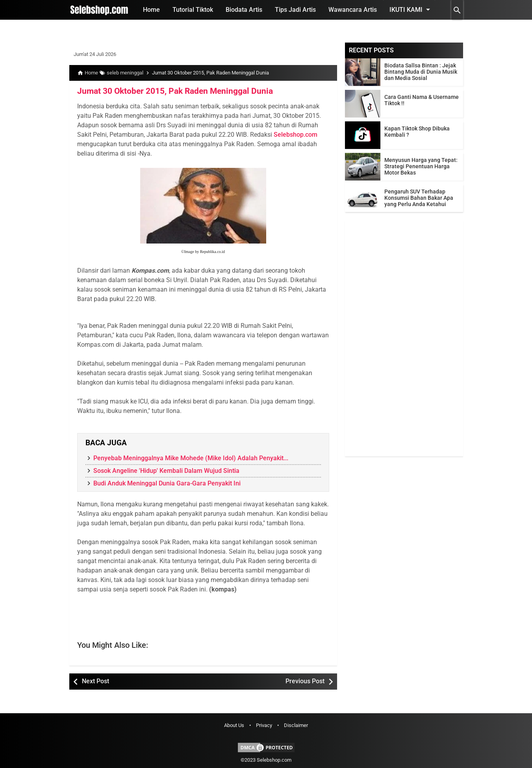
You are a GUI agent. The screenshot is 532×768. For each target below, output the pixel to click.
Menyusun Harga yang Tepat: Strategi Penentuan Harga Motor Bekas (421, 166)
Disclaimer (296, 725)
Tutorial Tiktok (193, 10)
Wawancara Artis (353, 10)
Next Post (95, 681)
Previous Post (305, 681)
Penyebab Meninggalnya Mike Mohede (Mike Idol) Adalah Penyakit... (191, 458)
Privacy (264, 725)
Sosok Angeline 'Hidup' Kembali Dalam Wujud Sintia (166, 471)
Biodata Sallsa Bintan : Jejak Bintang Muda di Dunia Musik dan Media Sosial (421, 72)
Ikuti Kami (411, 9)
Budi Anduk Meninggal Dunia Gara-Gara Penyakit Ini (167, 483)
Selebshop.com (296, 134)
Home (151, 10)
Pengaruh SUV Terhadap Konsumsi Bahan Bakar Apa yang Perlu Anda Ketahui (419, 198)
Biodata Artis (244, 10)
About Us (234, 725)
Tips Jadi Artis (295, 10)
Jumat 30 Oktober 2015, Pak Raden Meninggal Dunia (170, 91)
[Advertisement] (404, 338)
